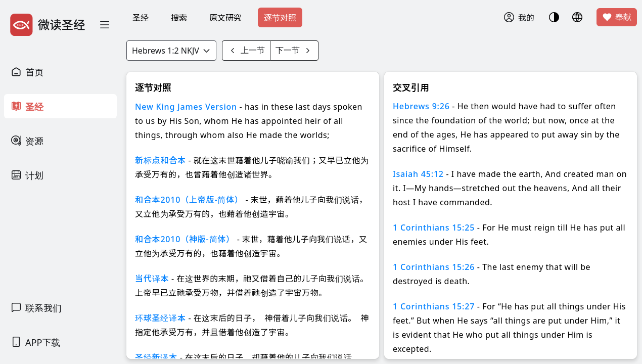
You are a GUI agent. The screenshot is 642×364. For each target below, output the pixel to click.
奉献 (617, 17)
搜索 (179, 18)
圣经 (141, 18)
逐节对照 (280, 18)
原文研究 (225, 18)
